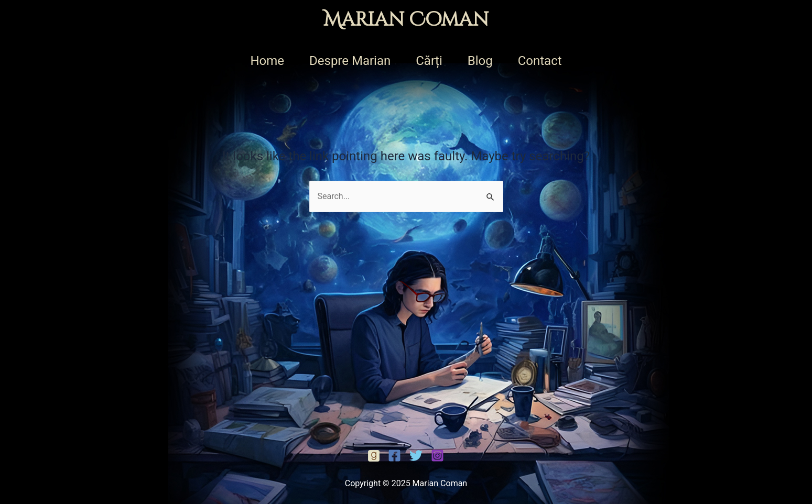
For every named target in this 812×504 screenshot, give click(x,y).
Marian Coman (406, 20)
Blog (480, 61)
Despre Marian (350, 61)
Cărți (429, 61)
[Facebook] (374, 456)
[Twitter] (416, 456)
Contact (540, 61)
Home (267, 61)
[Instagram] (437, 456)
